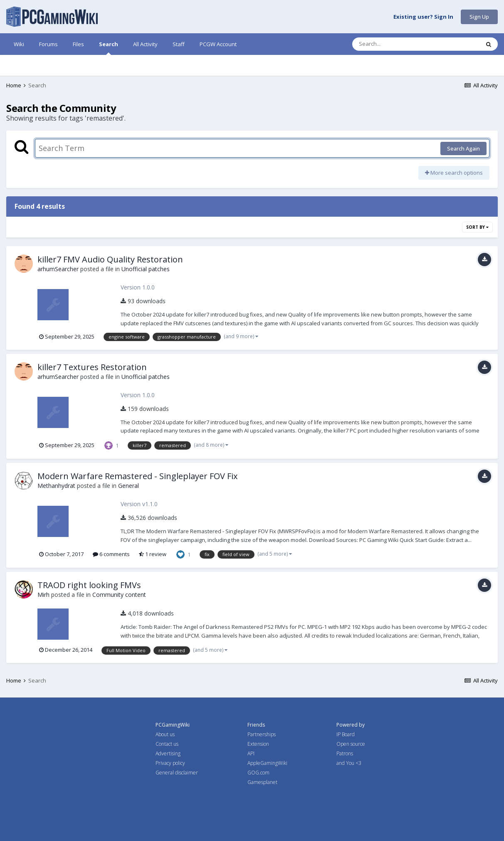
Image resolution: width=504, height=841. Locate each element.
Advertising (168, 753)
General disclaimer (177, 773)
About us (165, 734)
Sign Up (479, 17)
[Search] (394, 44)
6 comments (111, 554)
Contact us (167, 744)
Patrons (345, 753)
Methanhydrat (56, 486)
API (251, 753)
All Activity (145, 44)
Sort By (477, 227)
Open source (351, 744)
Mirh (43, 595)
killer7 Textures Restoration (92, 367)
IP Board (346, 734)
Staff (179, 44)
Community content (119, 595)
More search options (454, 173)
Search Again (463, 148)
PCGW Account (218, 44)
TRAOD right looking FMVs (89, 585)
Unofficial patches (146, 269)
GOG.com (258, 773)
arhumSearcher (58, 269)
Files (78, 44)
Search (109, 48)
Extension (258, 744)
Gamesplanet (262, 782)
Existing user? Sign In (423, 17)
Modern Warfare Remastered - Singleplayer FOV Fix (137, 476)
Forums (48, 44)
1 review (153, 554)
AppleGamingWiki (267, 763)
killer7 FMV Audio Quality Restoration (110, 259)
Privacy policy (170, 763)
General (128, 486)
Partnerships (262, 734)
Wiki (19, 44)
